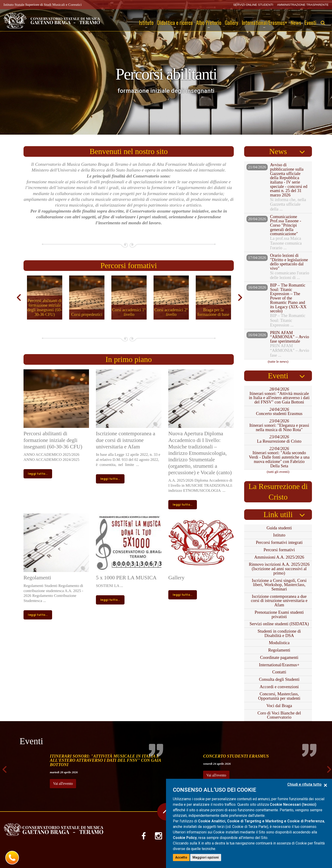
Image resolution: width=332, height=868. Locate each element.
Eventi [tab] (278, 376)
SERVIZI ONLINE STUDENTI (253, 5)
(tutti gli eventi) (278, 472)
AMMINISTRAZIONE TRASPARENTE (303, 5)
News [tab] (278, 151)
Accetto (181, 857)
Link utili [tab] (278, 514)
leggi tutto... (38, 474)
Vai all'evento (63, 784)
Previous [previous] (18, 298)
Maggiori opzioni (206, 857)
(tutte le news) (278, 361)
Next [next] (239, 298)
